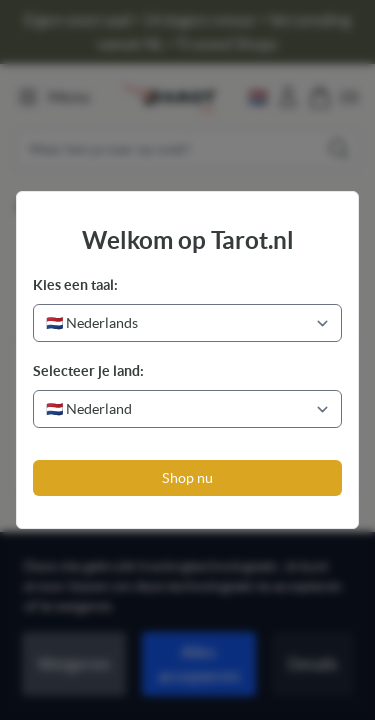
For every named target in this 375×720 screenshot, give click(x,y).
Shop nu (187, 478)
